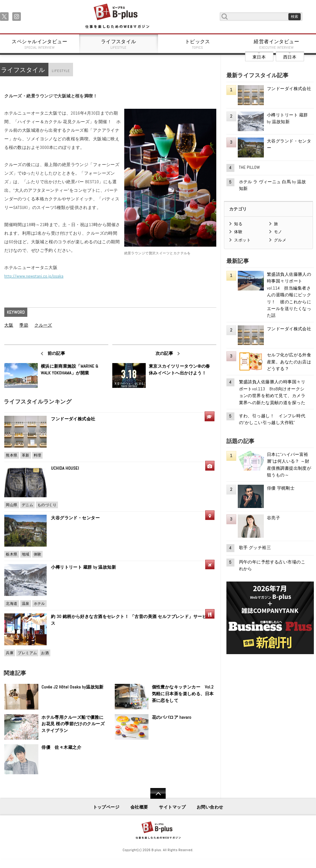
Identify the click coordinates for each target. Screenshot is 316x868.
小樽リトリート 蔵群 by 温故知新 (83, 567)
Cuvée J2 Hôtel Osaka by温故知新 (73, 687)
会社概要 (139, 807)
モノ (278, 232)
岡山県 (12, 505)
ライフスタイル (119, 44)
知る (238, 224)
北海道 (12, 604)
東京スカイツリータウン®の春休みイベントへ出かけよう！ (179, 370)
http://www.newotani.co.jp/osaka (34, 276)
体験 (38, 554)
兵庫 (10, 653)
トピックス (198, 44)
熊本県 (12, 455)
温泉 (26, 604)
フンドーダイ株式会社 (75, 419)
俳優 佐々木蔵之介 (61, 747)
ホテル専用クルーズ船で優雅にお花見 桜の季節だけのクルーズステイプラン (73, 724)
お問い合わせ (210, 807)
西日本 (290, 57)
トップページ (106, 807)
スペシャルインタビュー (40, 44)
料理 (38, 455)
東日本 (259, 57)
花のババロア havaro (172, 717)
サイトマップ (172, 807)
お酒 (45, 653)
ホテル (39, 604)
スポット (242, 240)
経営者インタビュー (277, 44)
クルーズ (43, 325)
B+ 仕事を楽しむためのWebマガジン (117, 16)
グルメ (280, 240)
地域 (26, 554)
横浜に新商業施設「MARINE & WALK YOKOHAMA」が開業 (70, 370)
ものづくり (47, 505)
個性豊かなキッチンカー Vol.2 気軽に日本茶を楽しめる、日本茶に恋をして (183, 694)
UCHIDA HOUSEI (65, 468)
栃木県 (12, 554)
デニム (27, 505)
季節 (24, 325)
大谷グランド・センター (75, 518)
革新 (26, 455)
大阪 (9, 325)
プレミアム (27, 653)
